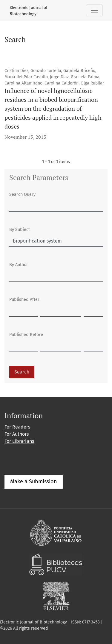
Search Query (22, 194)
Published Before (26, 335)
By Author (19, 265)
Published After (24, 300)
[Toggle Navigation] (94, 10)
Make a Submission (34, 482)
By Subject (20, 230)
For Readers (17, 427)
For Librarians (19, 441)
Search (22, 372)
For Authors (17, 434)
